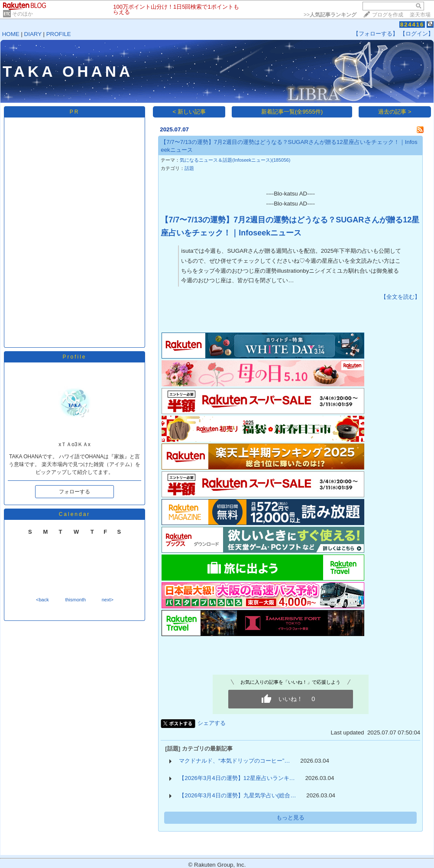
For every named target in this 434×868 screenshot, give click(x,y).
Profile (74, 357)
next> (108, 600)
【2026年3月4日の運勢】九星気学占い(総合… (237, 795)
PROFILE (59, 34)
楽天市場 (420, 15)
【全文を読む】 (400, 297)
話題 (189, 168)
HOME (11, 34)
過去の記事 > (395, 112)
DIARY (33, 34)
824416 (412, 24)
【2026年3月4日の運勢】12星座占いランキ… (237, 778)
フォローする (74, 492)
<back (42, 600)
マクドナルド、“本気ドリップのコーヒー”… (234, 761)
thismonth (75, 600)
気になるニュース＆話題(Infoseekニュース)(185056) (235, 160)
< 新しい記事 (189, 112)
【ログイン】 (417, 34)
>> (330, 15)
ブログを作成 (388, 15)
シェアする (212, 723)
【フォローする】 (376, 34)
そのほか (23, 14)
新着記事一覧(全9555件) (292, 112)
